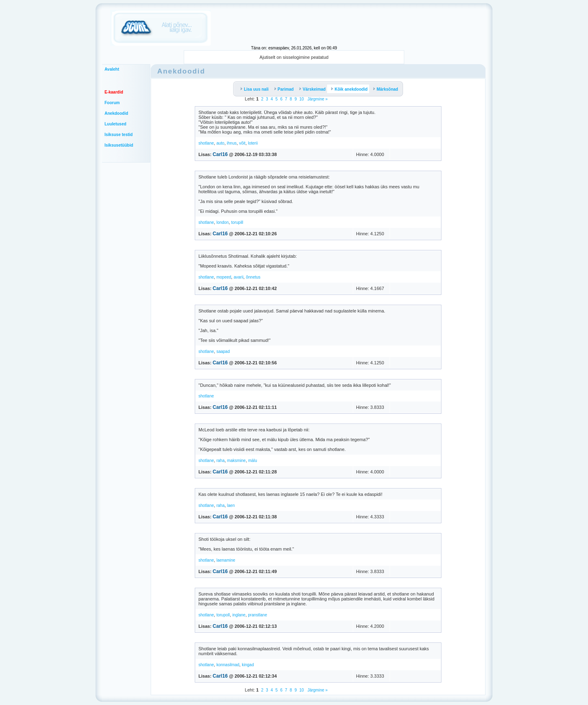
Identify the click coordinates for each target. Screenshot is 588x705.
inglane (239, 615)
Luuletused (115, 124)
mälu (253, 461)
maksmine (236, 461)
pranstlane (257, 615)
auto (220, 143)
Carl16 (220, 154)
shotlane (206, 143)
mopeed (224, 277)
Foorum (112, 103)
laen (231, 505)
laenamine (226, 560)
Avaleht (112, 69)
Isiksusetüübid (119, 145)
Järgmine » (317, 99)
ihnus (232, 143)
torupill (237, 222)
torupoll (223, 615)
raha (220, 461)
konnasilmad (228, 665)
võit (243, 143)
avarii (238, 277)
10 (302, 99)
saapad (223, 351)
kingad (248, 665)
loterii (253, 143)
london (223, 222)
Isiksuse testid (119, 135)
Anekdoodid (116, 113)
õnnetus (253, 277)
